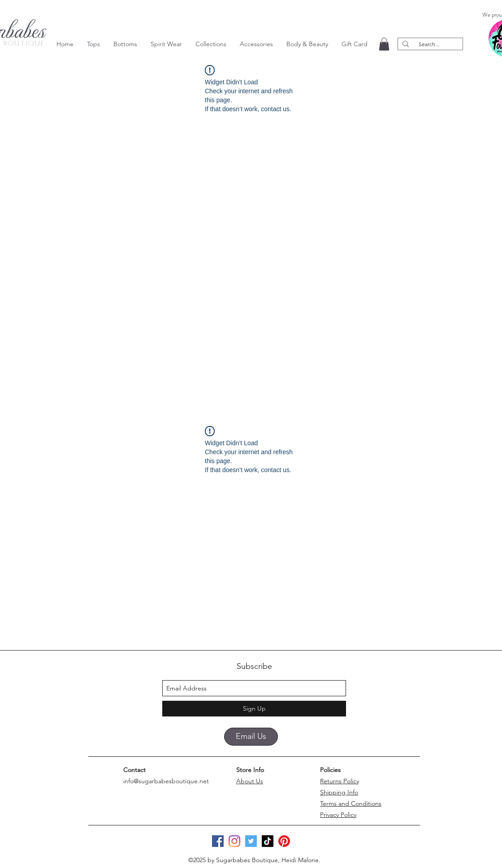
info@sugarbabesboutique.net (166, 781)
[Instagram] (234, 841)
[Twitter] (251, 841)
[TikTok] (268, 841)
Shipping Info (339, 792)
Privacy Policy (338, 815)
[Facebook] (218, 841)
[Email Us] (251, 737)
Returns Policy (340, 781)
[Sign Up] (254, 709)
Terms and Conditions (351, 803)
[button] (93, 44)
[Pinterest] (284, 841)
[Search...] (429, 44)
